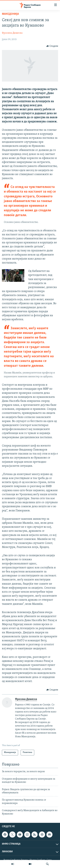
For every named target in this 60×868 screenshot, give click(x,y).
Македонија (10, 14)
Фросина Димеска (12, 33)
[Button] (52, 46)
